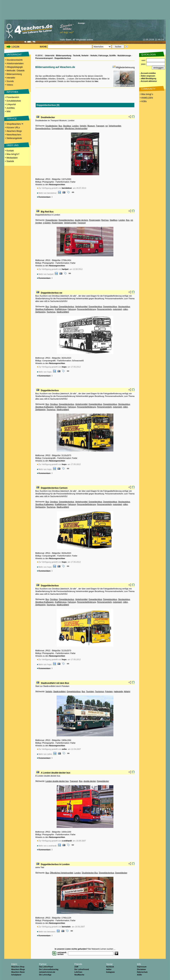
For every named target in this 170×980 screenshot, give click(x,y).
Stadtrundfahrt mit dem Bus (55, 683)
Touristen (90, 691)
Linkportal (11, 104)
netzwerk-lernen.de (47, 972)
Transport (100, 126)
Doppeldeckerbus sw (51, 293)
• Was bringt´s (146, 94)
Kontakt (10, 151)
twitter (109, 969)
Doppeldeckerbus (63, 58)
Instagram (110, 972)
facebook (110, 967)
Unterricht (50, 56)
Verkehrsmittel (115, 126)
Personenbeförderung (86, 309)
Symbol (39, 223)
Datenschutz (142, 972)
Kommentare (44, 197)
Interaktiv (11, 78)
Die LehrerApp (45, 975)
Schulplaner (16, 975)
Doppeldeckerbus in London (55, 864)
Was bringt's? (13, 154)
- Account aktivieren (148, 81)
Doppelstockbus (110, 307)
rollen (125, 309)
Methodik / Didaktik (16, 71)
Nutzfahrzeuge (124, 56)
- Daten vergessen (147, 76)
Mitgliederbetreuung (125, 67)
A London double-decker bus (56, 773)
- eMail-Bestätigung (148, 79)
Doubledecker (48, 117)
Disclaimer (142, 969)
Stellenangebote (14, 138)
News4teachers (14, 135)
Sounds (10, 81)
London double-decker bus (57, 781)
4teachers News (18, 972)
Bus (60, 126)
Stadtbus (113, 220)
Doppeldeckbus (95, 307)
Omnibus (54, 307)
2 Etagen (47, 223)
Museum (91, 126)
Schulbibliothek (14, 101)
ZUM (76, 967)
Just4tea (11, 108)
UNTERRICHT (14, 55)
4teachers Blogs (14, 131)
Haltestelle (118, 691)
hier (96, 81)
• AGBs (143, 101)
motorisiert (117, 309)
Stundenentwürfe (15, 60)
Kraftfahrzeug (61, 309)
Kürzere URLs (13, 128)
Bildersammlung (14, 74)
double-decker (90, 781)
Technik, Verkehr (81, 56)
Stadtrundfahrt (63, 312)
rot (107, 126)
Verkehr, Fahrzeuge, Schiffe (103, 56)
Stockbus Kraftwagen (45, 309)
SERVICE (12, 119)
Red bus (105, 220)
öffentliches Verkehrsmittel (76, 128)
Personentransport (44, 58)
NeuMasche (79, 975)
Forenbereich (13, 97)
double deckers (82, 220)
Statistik (10, 161)
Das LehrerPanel (46, 967)
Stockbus (67, 126)
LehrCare (78, 972)
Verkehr (83, 126)
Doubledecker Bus (90, 873)
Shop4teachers (15, 124)
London (75, 126)
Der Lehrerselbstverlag (49, 969)
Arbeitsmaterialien (15, 64)
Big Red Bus (47, 212)
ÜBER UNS (13, 145)
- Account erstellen (148, 73)
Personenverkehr (104, 309)
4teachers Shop (18, 967)
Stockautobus (124, 307)
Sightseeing (40, 312)
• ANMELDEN (146, 98)
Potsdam (109, 691)
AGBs (139, 975)
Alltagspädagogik (15, 67)
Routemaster (95, 220)
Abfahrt (127, 691)
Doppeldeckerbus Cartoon (54, 488)
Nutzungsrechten (57, 184)
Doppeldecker (58, 128)
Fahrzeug (72, 309)
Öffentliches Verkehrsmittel (62, 873)
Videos (10, 85)
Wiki (9, 112)
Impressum (142, 967)
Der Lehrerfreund (82, 969)
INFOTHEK (12, 92)
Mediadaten (12, 158)
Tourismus (51, 312)
